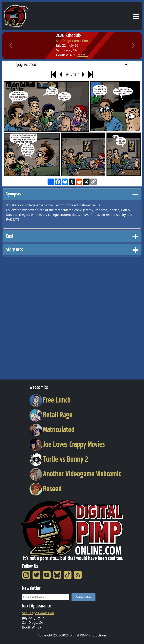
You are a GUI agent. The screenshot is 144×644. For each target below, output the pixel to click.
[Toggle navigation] (136, 16)
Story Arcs (72, 250)
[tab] (72, 194)
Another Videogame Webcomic (75, 474)
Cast (72, 236)
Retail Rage (51, 415)
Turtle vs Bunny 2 (59, 459)
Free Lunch (50, 400)
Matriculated (52, 430)
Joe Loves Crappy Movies (67, 444)
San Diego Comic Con (72, 41)
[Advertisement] (18, 317)
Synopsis (72, 194)
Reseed (46, 489)
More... (83, 55)
